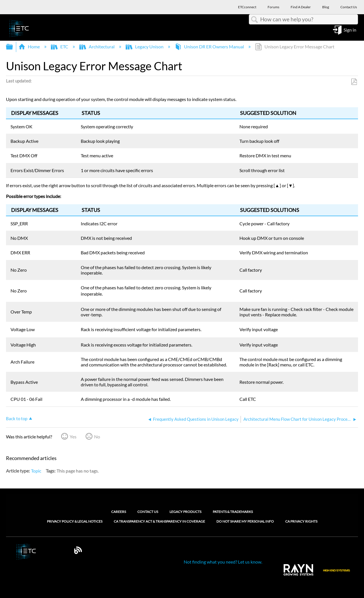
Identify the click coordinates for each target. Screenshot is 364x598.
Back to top (17, 418)
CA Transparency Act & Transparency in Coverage (159, 521)
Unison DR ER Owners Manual (210, 47)
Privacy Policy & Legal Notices (75, 521)
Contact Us (148, 512)
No (97, 437)
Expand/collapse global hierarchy (13, 47)
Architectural (97, 47)
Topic (36, 471)
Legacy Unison (145, 47)
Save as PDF (354, 82)
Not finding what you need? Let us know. (223, 562)
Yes (73, 437)
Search (255, 20)
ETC (60, 47)
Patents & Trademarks (233, 512)
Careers (119, 512)
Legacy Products (185, 512)
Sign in (350, 29)
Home (30, 47)
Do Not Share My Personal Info (245, 521)
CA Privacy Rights (301, 521)
